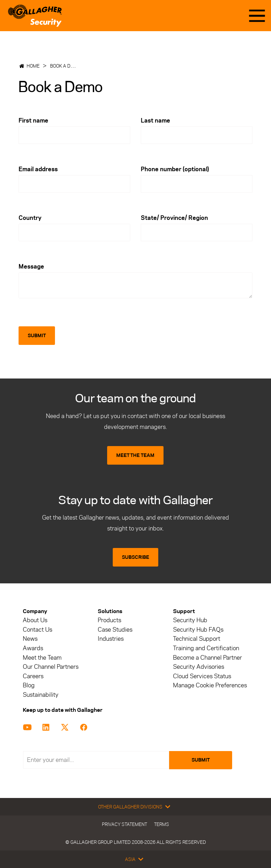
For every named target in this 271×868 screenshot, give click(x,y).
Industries (111, 639)
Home (33, 66)
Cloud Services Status (202, 676)
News (30, 639)
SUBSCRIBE (135, 557)
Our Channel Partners (51, 667)
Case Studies (115, 630)
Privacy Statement (124, 824)
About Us (35, 620)
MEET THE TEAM (135, 455)
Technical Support (197, 639)
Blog (29, 685)
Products (109, 620)
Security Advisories (199, 667)
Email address (38, 169)
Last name (155, 120)
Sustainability (41, 695)
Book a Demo (65, 66)
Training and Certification (206, 648)
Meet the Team (42, 658)
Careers (33, 676)
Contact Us (37, 630)
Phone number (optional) (175, 169)
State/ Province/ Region (174, 218)
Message (31, 266)
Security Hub (190, 620)
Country (30, 218)
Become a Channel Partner (207, 658)
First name (33, 120)
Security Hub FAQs (198, 630)
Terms (162, 824)
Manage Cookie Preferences (210, 685)
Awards (33, 648)
